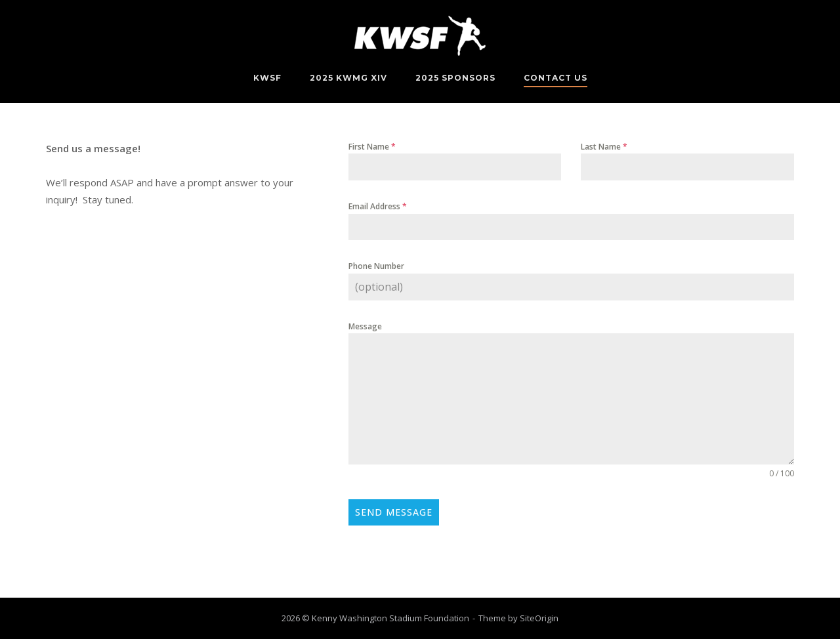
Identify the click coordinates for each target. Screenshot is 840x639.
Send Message (394, 512)
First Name (372, 147)
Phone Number (376, 266)
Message (365, 326)
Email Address (378, 206)
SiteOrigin (539, 618)
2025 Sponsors (455, 78)
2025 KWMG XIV (348, 78)
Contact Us (556, 78)
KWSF (267, 78)
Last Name (604, 147)
